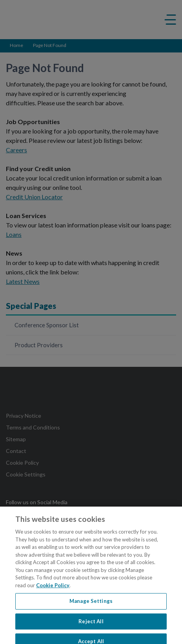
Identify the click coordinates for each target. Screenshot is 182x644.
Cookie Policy (53, 588)
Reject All (91, 624)
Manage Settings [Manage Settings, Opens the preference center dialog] (91, 603)
